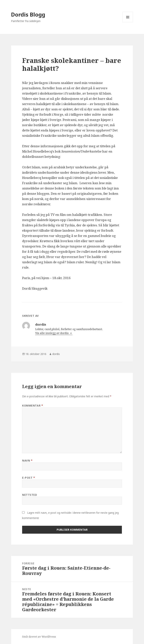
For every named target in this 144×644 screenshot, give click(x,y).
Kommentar (33, 406)
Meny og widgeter (128, 22)
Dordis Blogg (28, 14)
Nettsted (30, 495)
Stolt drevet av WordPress (39, 637)
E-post (28, 478)
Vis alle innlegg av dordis (52, 333)
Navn (27, 460)
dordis (56, 354)
